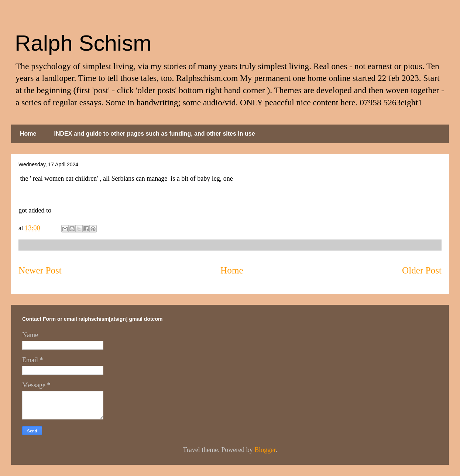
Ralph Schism (83, 43)
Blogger (265, 450)
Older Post (422, 270)
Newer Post (40, 270)
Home (28, 134)
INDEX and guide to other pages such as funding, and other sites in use (154, 134)
